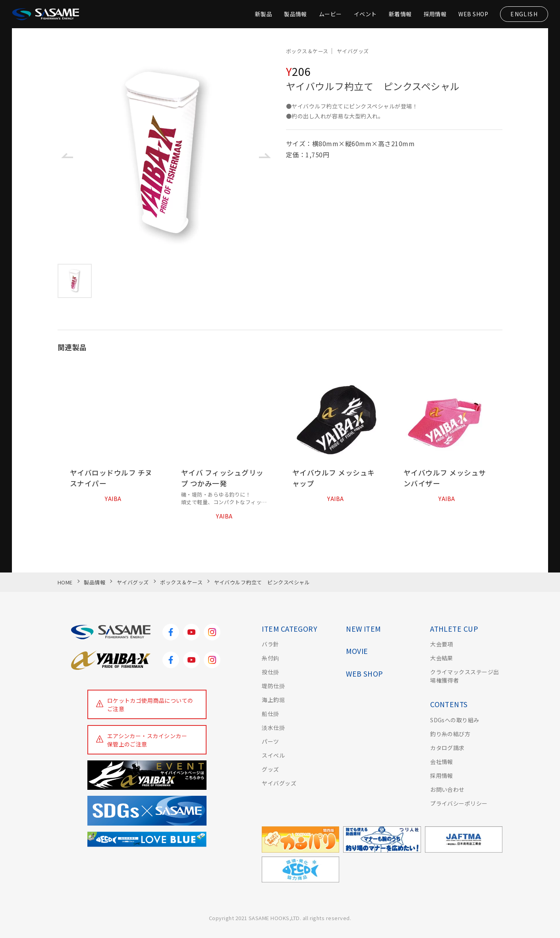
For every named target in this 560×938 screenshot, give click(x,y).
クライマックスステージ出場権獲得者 (465, 676)
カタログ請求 (447, 748)
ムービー (330, 14)
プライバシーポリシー (459, 803)
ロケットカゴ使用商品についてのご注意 (150, 705)
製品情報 (295, 14)
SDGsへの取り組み (455, 720)
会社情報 (442, 762)
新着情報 (400, 14)
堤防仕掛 (273, 686)
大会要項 (442, 644)
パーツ (270, 741)
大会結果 (442, 658)
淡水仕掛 (273, 727)
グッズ (270, 769)
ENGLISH (524, 14)
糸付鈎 (270, 658)
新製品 (263, 14)
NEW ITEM (363, 629)
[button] (67, 156)
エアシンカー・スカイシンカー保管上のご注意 (147, 740)
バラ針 (270, 644)
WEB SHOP (473, 14)
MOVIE (357, 651)
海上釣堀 (273, 700)
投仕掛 (270, 672)
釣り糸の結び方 (450, 734)
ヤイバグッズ (279, 783)
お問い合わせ (447, 789)
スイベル (273, 755)
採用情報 (435, 14)
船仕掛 (270, 714)
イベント (365, 14)
